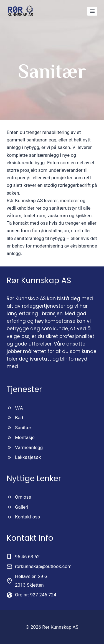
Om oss (23, 497)
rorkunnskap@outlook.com (43, 566)
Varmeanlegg (29, 447)
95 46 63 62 (27, 557)
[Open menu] (92, 11)
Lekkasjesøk (28, 457)
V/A (19, 408)
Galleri (22, 507)
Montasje (25, 437)
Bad (19, 418)
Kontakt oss (27, 517)
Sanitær (23, 428)
